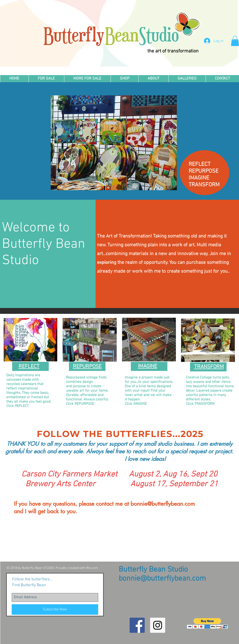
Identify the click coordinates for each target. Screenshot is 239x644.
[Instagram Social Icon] (158, 625)
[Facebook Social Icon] (137, 625)
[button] (124, 79)
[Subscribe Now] (55, 609)
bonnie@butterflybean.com (163, 504)
